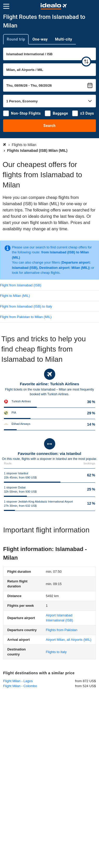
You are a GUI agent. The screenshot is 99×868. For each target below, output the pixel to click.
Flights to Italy (56, 652)
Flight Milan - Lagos (18, 681)
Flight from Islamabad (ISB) (21, 285)
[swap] (86, 62)
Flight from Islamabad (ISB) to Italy (26, 306)
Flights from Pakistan (62, 630)
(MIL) (69, 640)
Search (50, 126)
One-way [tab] (40, 39)
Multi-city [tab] (64, 39)
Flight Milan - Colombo (20, 686)
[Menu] (6, 6)
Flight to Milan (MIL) (15, 296)
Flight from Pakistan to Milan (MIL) (26, 317)
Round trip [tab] (16, 39)
